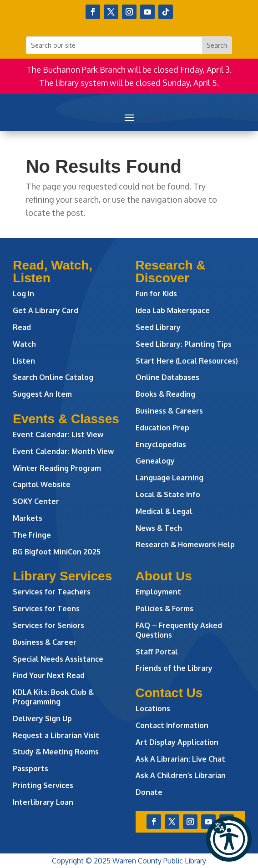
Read (22, 327)
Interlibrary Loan (43, 802)
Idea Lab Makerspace (173, 310)
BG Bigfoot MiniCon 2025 (57, 552)
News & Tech (159, 528)
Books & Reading (165, 394)
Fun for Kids (156, 294)
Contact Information (172, 725)
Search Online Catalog (53, 377)
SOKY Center (36, 501)
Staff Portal (157, 652)
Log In (23, 294)
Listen (24, 361)
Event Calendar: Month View (63, 451)
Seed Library (158, 327)
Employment (158, 592)
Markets (28, 518)
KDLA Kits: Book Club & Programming (53, 697)
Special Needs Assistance (58, 659)
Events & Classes (66, 419)
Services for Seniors (48, 625)
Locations (153, 708)
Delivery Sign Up (42, 718)
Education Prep (162, 428)
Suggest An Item (42, 394)
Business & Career (45, 642)
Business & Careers (169, 411)
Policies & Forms (164, 609)
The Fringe (32, 535)
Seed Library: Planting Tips (184, 344)
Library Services (62, 576)
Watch (24, 344)
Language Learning (169, 478)
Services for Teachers (52, 592)
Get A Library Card (46, 310)
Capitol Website (42, 484)
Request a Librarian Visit (56, 735)
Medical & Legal (164, 511)
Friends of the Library (174, 668)
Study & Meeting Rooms (56, 752)
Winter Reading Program (58, 468)
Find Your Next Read (49, 675)
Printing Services (43, 785)
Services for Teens (46, 609)
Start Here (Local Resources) (187, 361)
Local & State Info (168, 494)
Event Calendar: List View (58, 434)
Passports (30, 768)
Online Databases (167, 377)
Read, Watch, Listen (53, 272)
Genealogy (155, 461)
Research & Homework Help (185, 544)
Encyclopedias (161, 444)
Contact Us (169, 693)
